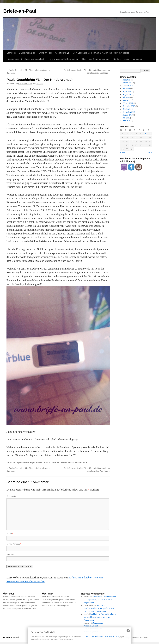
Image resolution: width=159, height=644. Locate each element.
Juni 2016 (126, 121)
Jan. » (150, 153)
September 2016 (129, 112)
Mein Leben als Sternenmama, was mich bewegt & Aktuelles (101, 53)
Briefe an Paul (45, 53)
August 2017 (128, 94)
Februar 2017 (128, 103)
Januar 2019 (127, 83)
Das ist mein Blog (27, 53)
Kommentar (12, 496)
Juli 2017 (126, 97)
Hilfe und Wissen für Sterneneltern (63, 59)
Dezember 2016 (129, 106)
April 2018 (127, 92)
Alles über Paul (62, 53)
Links (126, 59)
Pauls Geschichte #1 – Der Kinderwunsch (102, 636)
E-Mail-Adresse (14, 544)
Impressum (137, 59)
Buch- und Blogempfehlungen (96, 59)
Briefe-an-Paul (20, 11)
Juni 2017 (126, 100)
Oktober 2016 (128, 109)
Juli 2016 (126, 118)
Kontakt (117, 59)
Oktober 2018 (128, 86)
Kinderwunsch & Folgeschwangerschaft (25, 59)
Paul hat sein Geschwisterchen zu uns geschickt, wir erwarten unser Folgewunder (100, 600)
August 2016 (128, 115)
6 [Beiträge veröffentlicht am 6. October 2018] (145, 134)
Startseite (11, 53)
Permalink (83, 462)
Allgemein (34, 462)
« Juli (122, 153)
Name (10, 534)
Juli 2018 (126, 89)
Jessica (40, 84)
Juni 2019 (126, 80)
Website (10, 554)
